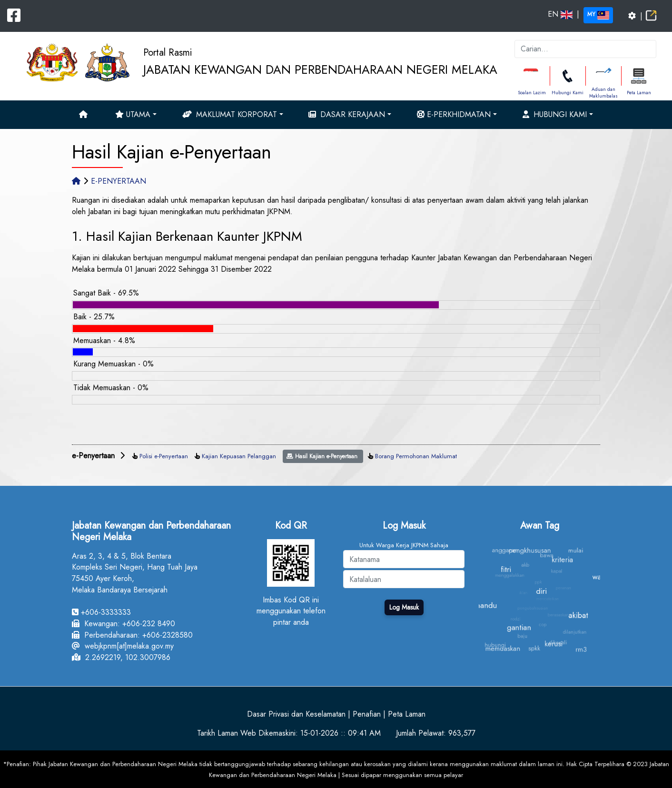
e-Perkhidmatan (454, 114)
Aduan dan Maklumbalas (603, 93)
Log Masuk (404, 607)
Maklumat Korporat (230, 114)
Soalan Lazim (532, 93)
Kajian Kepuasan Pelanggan (239, 456)
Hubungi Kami (568, 93)
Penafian (367, 714)
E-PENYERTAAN (119, 181)
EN (560, 14)
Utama (133, 114)
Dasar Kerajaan (347, 114)
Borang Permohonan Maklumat (416, 456)
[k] (585, 49)
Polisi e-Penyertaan (164, 456)
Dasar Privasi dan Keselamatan (296, 714)
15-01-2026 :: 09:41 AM (341, 733)
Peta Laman (639, 93)
